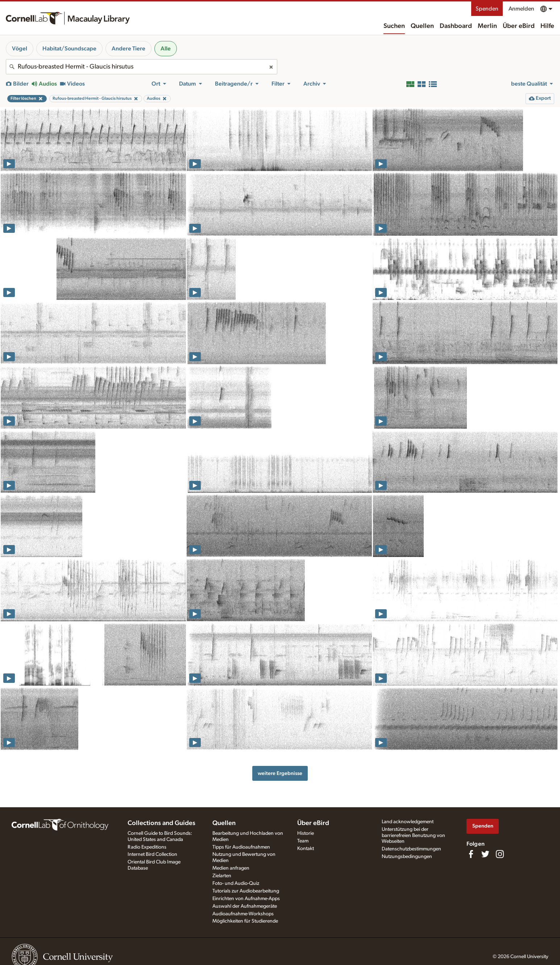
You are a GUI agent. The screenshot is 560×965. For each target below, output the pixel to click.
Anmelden (521, 9)
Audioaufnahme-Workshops (243, 914)
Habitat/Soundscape (69, 49)
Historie (306, 833)
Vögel (20, 49)
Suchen (394, 26)
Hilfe (547, 26)
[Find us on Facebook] (471, 854)
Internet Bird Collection (152, 854)
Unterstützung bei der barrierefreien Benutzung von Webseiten (413, 836)
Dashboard (456, 26)
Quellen (422, 26)
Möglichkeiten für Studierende (245, 921)
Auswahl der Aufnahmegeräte (245, 906)
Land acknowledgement (408, 822)
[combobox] (142, 67)
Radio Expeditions (147, 847)
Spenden (487, 9)
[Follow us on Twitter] (485, 854)
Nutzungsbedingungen (407, 857)
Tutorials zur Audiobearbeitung (246, 891)
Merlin (487, 26)
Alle (166, 49)
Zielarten (222, 876)
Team (303, 841)
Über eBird (519, 26)
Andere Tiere (128, 49)
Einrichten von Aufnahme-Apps (246, 899)
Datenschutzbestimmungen (411, 849)
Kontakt (306, 849)
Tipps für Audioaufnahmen (241, 847)
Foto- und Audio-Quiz (236, 883)
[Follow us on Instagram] (500, 854)
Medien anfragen (231, 868)
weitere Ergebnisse (280, 773)
